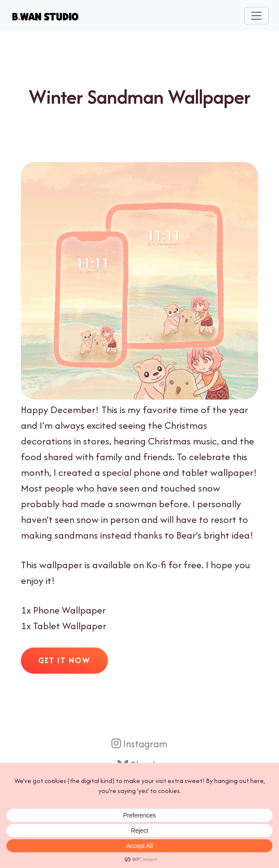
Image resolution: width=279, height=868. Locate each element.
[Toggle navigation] (256, 16)
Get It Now (64, 660)
